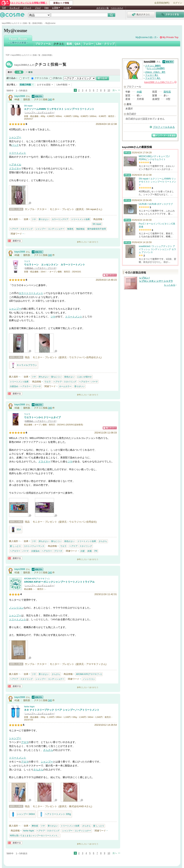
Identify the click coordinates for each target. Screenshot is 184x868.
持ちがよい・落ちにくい (50, 377)
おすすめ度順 (44, 85)
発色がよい (69, 377)
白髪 (83, 551)
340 (50, 99)
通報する (15, 241)
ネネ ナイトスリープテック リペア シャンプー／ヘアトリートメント (62, 710)
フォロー (88, 44)
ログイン (178, 3)
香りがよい (44, 219)
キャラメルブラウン (24, 365)
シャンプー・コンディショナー (39, 112)
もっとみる (170, 285)
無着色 (70, 229)
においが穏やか (85, 377)
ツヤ (34, 219)
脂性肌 (167, 92)
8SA (16, 530)
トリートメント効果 (80, 219)
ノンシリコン (16, 608)
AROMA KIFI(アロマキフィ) (37, 579)
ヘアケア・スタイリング (21, 229)
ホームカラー (65, 386)
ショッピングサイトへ (110, 275)
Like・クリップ (105, 44)
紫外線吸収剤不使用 (97, 229)
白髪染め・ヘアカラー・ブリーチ (40, 268)
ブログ (38, 8)
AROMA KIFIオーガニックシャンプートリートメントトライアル (59, 582)
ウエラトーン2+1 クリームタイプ (42, 417)
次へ (115, 90)
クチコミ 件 (153, 66)
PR (96, 551)
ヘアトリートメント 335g (55, 814)
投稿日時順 (25, 85)
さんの (161, 82)
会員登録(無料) (162, 3)
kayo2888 (40, 65)
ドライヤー (15, 168)
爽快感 (35, 826)
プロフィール (43, 44)
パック (15, 145)
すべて (26, 78)
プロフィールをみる (164, 127)
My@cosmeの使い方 (146, 37)
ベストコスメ (117, 8)
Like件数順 (62, 85)
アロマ (25, 742)
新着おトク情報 (61, 3)
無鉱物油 (80, 229)
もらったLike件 (156, 68)
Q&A (46, 8)
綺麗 (90, 551)
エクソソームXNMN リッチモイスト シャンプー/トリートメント (59, 109)
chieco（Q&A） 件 (155, 72)
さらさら (103, 541)
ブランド (27, 8)
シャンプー (15, 137)
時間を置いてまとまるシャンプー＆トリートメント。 (35, 836)
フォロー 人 (152, 75)
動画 (69, 44)
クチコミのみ (41, 78)
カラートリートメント (31, 293)
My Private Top (170, 37)
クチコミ (59, 44)
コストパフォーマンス (34, 546)
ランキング (15, 8)
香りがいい (80, 386)
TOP (4, 8)
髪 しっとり (15, 546)
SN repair (28, 106)
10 (109, 90)
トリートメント (18, 153)
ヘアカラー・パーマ (88, 382)
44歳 (139, 92)
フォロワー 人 (153, 78)
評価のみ (57, 78)
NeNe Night (29, 707)
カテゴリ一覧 (103, 8)
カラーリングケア (60, 219)
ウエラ (27, 261)
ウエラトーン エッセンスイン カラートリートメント (55, 265)
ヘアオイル (15, 165)
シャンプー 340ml (23, 814)
